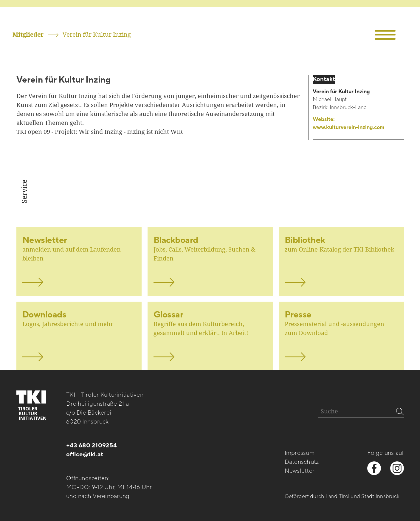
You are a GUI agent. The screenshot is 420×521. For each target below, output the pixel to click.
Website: (349, 124)
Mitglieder (28, 34)
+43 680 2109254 (92, 446)
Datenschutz (302, 462)
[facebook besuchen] (374, 468)
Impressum (300, 453)
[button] (385, 35)
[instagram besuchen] (397, 468)
